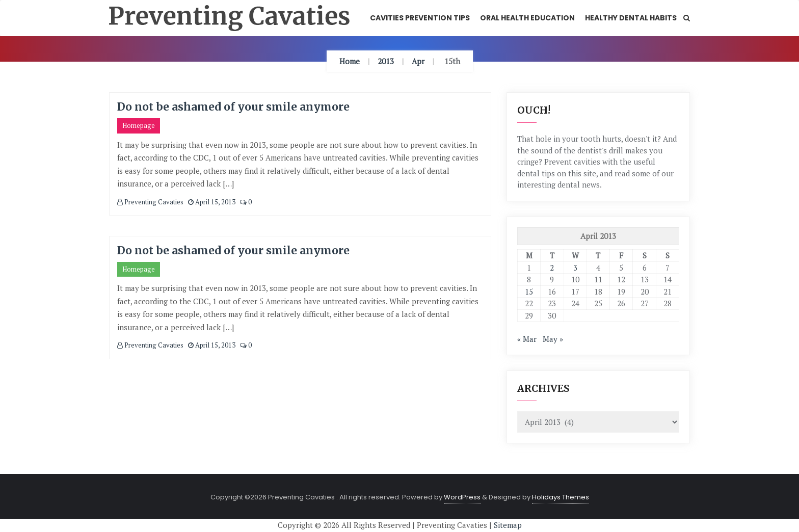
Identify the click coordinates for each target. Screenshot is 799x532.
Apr (418, 61)
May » (553, 339)
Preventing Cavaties (150, 202)
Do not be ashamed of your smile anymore (233, 107)
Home (350, 61)
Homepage (139, 125)
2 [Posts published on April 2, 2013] (552, 268)
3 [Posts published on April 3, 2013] (575, 268)
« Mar (527, 339)
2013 (386, 61)
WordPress (462, 497)
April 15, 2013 (212, 202)
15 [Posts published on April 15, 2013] (529, 291)
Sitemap (508, 525)
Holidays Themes (561, 497)
